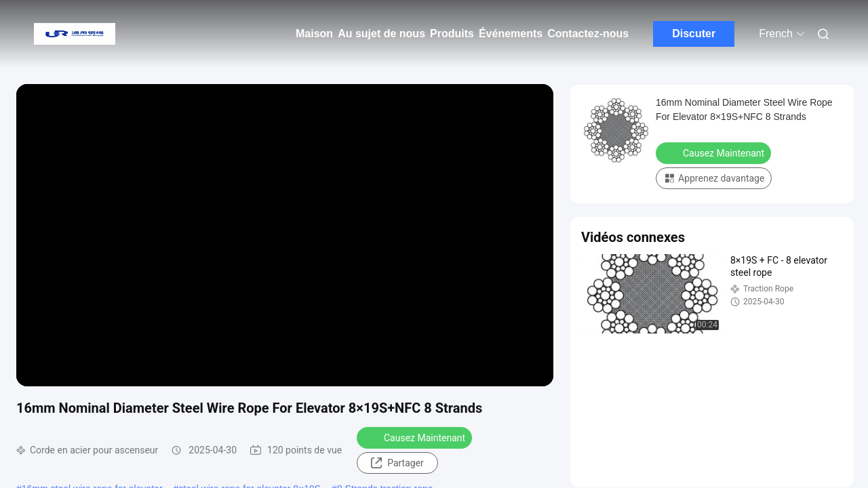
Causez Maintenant (416, 437)
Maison (314, 34)
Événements (511, 34)
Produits (452, 34)
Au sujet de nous (381, 34)
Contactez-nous (588, 34)
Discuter (694, 34)
